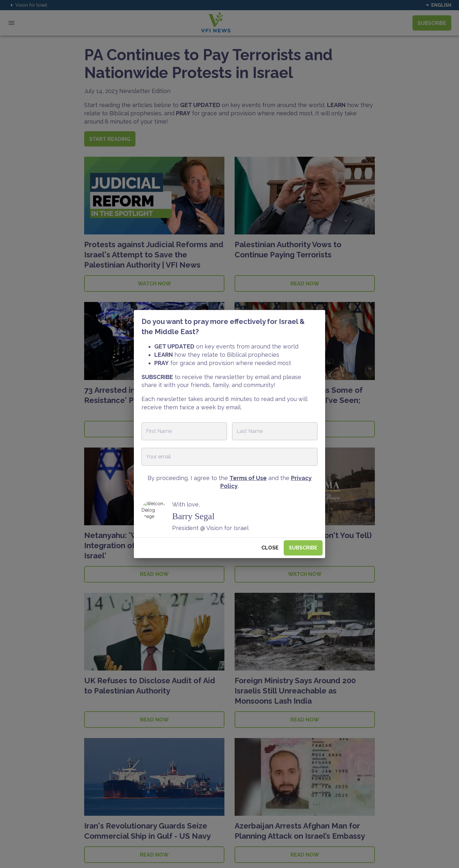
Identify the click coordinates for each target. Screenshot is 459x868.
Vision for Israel (27, 5)
